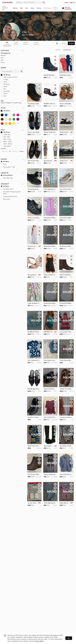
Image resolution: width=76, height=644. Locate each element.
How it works (56, 8)
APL (3, 89)
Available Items (7, 189)
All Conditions (7, 175)
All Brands (6, 75)
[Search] (33, 2)
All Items (5, 162)
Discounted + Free (8, 167)
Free (3, 164)
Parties (39, 8)
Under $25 (6, 135)
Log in (66, 2)
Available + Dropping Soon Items (11, 193)
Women (15, 8)
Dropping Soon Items (9, 196)
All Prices (5, 132)
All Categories (6, 53)
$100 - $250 (6, 142)
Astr (3, 96)
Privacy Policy (39, 641)
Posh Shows (47, 8)
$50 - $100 (6, 139)
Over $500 (6, 146)
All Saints (5, 84)
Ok (69, 638)
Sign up (72, 2)
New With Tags (7, 178)
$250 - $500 (6, 144)
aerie (4, 82)
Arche (4, 94)
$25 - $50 (5, 137)
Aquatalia (5, 91)
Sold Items (6, 199)
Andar (4, 87)
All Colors (5, 111)
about (64, 43)
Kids (27, 8)
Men (21, 8)
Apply (22, 151)
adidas (4, 79)
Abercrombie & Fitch (9, 77)
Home (32, 8)
